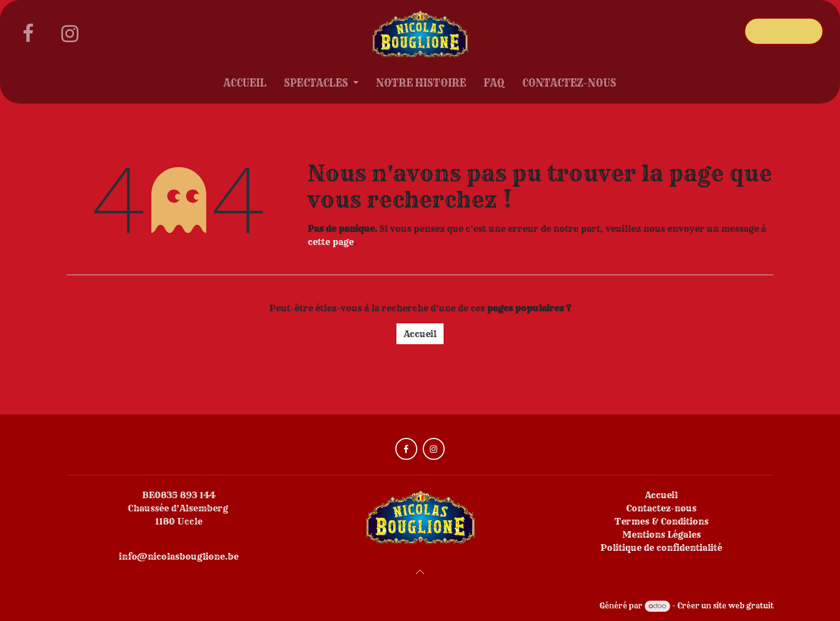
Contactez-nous (661, 508)
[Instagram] (70, 33)
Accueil (420, 334)
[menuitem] (245, 85)
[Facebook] (28, 33)
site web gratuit (743, 606)
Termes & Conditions (662, 521)
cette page (331, 242)
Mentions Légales (662, 534)
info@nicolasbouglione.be (179, 556)
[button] (420, 572)
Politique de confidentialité (661, 548)
